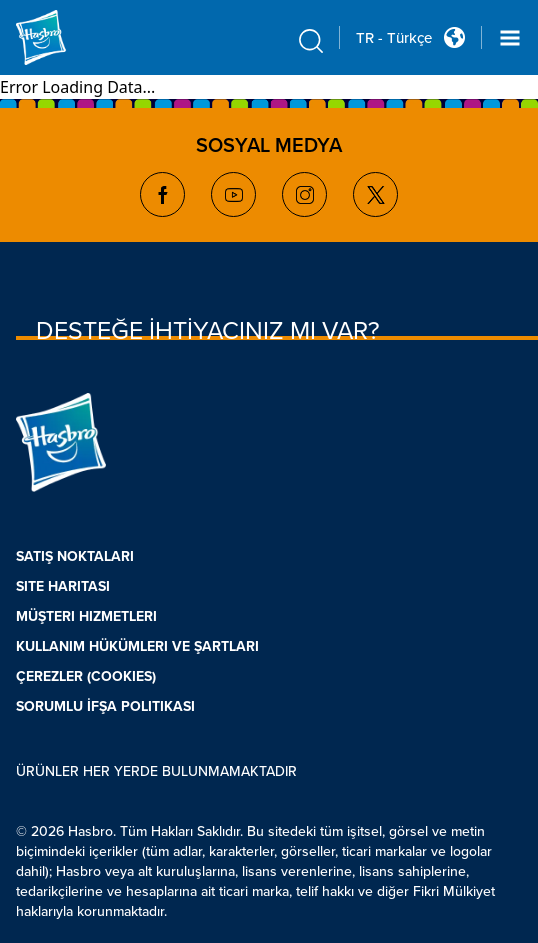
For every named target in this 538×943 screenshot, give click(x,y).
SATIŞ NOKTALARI (75, 556)
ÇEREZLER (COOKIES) (86, 676)
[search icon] (311, 40)
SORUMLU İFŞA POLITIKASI (105, 706)
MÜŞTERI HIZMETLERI (86, 616)
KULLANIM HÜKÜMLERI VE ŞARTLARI (137, 646)
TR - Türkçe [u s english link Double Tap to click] (394, 38)
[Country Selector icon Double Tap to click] (454, 37)
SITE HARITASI (63, 586)
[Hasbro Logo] (64, 37)
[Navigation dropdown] (510, 38)
